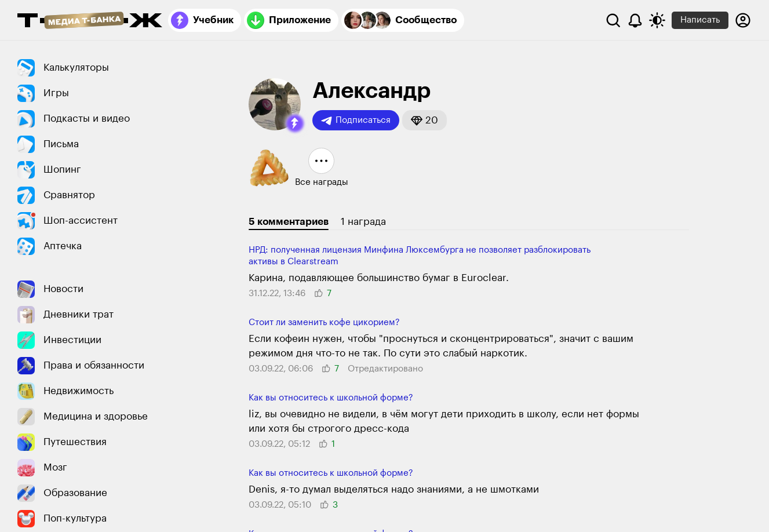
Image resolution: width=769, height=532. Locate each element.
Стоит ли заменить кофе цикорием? (324, 323)
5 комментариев (289, 222)
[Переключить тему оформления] (657, 20)
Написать (700, 20)
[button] (295, 123)
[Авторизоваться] (743, 20)
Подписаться (356, 121)
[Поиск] (613, 20)
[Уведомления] (635, 20)
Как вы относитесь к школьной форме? (331, 398)
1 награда (363, 222)
